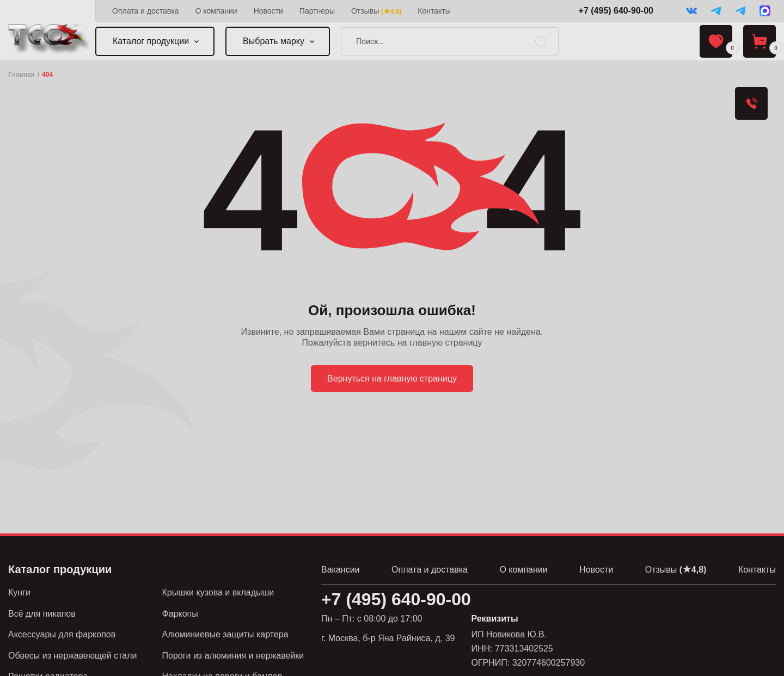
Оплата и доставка (145, 11)
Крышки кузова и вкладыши (218, 592)
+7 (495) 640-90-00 (616, 11)
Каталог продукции (151, 41)
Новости (268, 11)
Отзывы (376, 11)
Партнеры (317, 11)
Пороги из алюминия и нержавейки (233, 656)
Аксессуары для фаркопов (62, 634)
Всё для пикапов (42, 614)
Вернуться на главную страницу (392, 379)
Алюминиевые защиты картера (225, 634)
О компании (216, 11)
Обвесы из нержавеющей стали (73, 656)
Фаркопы (180, 614)
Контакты (434, 11)
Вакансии (341, 570)
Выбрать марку (274, 41)
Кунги (19, 592)
